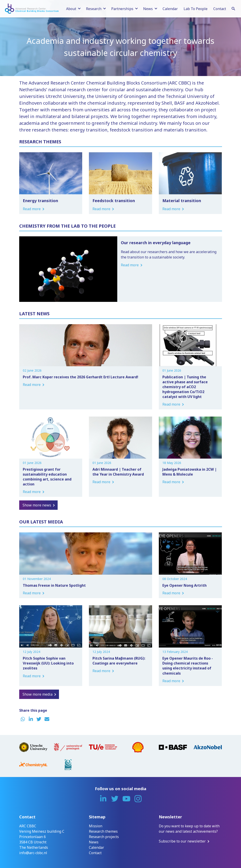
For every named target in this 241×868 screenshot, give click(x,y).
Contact (220, 9)
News (94, 842)
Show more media (38, 694)
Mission (96, 826)
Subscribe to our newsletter (182, 841)
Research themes (103, 831)
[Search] (233, 8)
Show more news (37, 505)
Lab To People (196, 9)
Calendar (170, 9)
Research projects (104, 837)
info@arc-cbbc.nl (33, 853)
